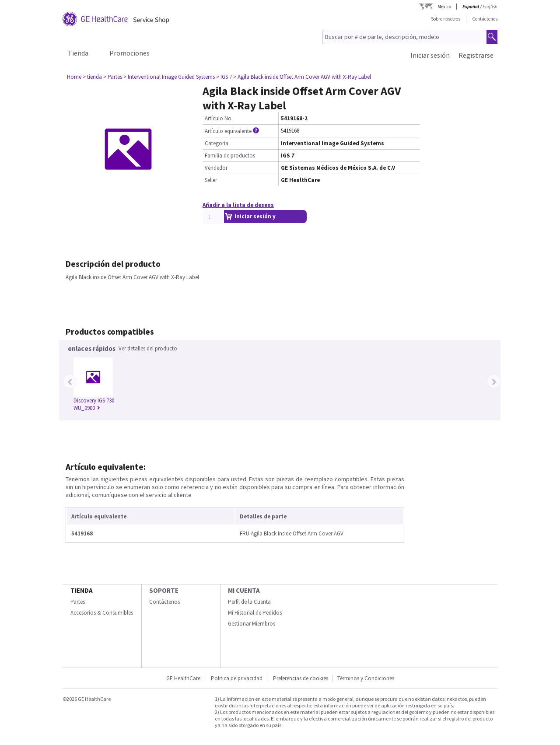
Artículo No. (219, 118)
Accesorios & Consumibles (102, 613)
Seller (211, 180)
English (490, 7)
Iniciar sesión (430, 55)
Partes (78, 602)
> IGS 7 (224, 77)
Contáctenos (485, 19)
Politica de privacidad (237, 678)
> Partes (113, 77)
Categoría (217, 143)
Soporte (164, 590)
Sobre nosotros (446, 19)
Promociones (129, 53)
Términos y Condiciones (366, 678)
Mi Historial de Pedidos (255, 613)
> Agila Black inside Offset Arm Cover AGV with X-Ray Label (302, 77)
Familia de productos (230, 156)
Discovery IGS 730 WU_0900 (94, 404)
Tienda (78, 53)
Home (74, 77)
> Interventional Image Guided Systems (169, 77)
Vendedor (216, 168)
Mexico (444, 7)
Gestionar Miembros (252, 624)
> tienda (92, 77)
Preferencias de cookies (301, 678)
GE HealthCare (183, 678)
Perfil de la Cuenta (249, 602)
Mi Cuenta (244, 590)
